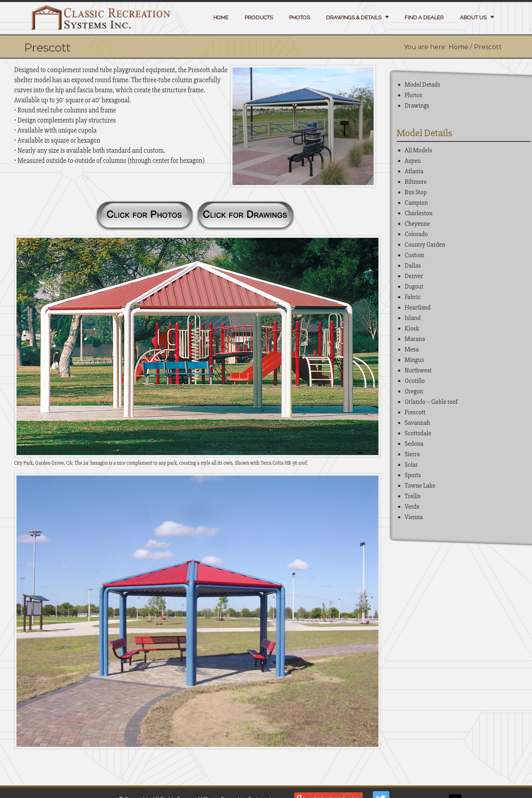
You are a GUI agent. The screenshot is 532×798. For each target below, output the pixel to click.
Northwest (418, 370)
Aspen (413, 161)
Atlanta (414, 171)
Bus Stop (416, 192)
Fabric (413, 297)
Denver (414, 276)
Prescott (415, 412)
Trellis (413, 496)
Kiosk (412, 328)
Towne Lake (420, 486)
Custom (415, 255)
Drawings (417, 106)
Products (259, 18)
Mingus (414, 360)
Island (413, 318)
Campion (416, 203)
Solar (411, 465)
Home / (460, 47)
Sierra (412, 454)
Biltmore (416, 182)
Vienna (414, 517)
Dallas (413, 266)
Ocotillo (415, 381)
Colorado (416, 234)
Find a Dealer (424, 18)
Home (221, 18)
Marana (415, 339)
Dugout (414, 287)
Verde (412, 507)
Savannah (417, 423)
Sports (413, 475)
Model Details (422, 85)
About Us (473, 18)
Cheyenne (417, 224)
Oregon (414, 391)
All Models (418, 150)
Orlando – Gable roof (431, 402)
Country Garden (425, 245)
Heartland (418, 308)
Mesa (412, 349)
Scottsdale (418, 433)
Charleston (419, 213)
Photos (299, 18)
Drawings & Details (354, 18)
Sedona (414, 444)
